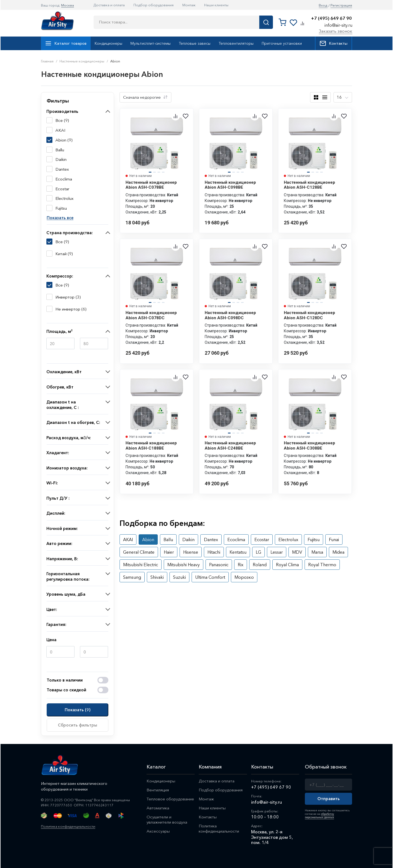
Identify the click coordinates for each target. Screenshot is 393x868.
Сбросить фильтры (78, 725)
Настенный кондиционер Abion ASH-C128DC (309, 315)
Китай (61, 254)
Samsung (132, 577)
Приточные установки (282, 43)
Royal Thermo (322, 565)
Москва (68, 5)
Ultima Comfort (210, 577)
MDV (297, 552)
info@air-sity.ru (338, 25)
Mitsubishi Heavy (184, 565)
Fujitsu (314, 540)
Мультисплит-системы (151, 43)
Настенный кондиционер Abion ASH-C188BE (151, 445)
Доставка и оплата (109, 5)
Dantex (211, 540)
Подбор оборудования (154, 5)
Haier (169, 552)
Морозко (244, 577)
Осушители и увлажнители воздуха (167, 819)
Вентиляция (158, 790)
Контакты (334, 43)
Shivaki (157, 577)
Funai (334, 540)
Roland (260, 565)
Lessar (277, 552)
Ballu (168, 540)
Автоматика (158, 808)
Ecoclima (236, 540)
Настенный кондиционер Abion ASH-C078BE (151, 185)
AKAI (128, 540)
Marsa (317, 552)
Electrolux (288, 540)
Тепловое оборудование (170, 799)
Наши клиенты (216, 5)
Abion (148, 540)
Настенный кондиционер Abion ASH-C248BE (230, 445)
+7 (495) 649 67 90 (331, 18)
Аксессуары (158, 831)
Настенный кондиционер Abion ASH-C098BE (230, 185)
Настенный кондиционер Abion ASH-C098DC (230, 315)
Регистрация (341, 5)
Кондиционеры (108, 43)
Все (59, 242)
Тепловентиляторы (236, 43)
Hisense (191, 552)
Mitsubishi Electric (141, 565)
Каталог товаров (66, 43)
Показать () (78, 710)
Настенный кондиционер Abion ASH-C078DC (151, 315)
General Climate (139, 552)
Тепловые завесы (195, 43)
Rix (241, 565)
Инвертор (65, 297)
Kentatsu (238, 552)
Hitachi (214, 552)
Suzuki (179, 577)
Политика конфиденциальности (68, 826)
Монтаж (189, 5)
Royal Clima (287, 565)
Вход (323, 5)
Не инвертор (68, 309)
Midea (338, 552)
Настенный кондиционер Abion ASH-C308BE (309, 445)
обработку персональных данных (319, 816)
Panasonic (219, 565)
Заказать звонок (336, 31)
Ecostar (262, 540)
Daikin (188, 540)
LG (258, 552)
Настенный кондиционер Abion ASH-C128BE (309, 185)
